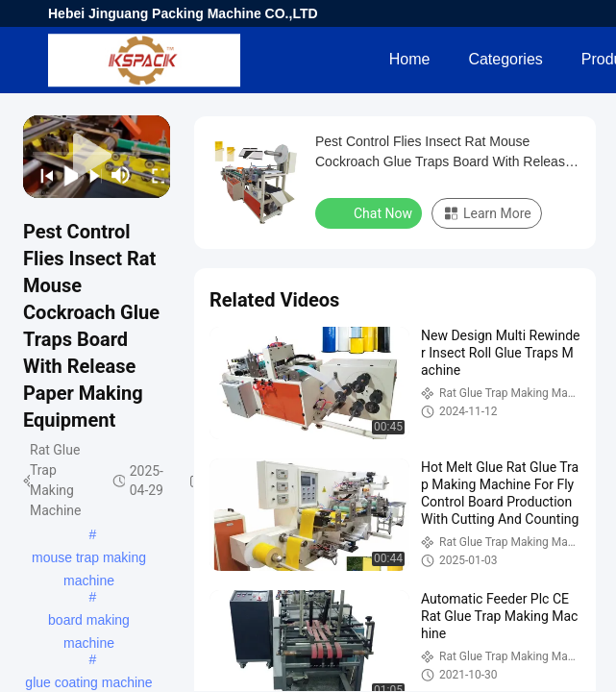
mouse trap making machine (89, 559)
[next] (90, 175)
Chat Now (370, 212)
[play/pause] (65, 175)
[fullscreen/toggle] (152, 175)
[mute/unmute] (121, 175)
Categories (505, 59)
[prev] (41, 175)
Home (410, 59)
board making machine (89, 622)
